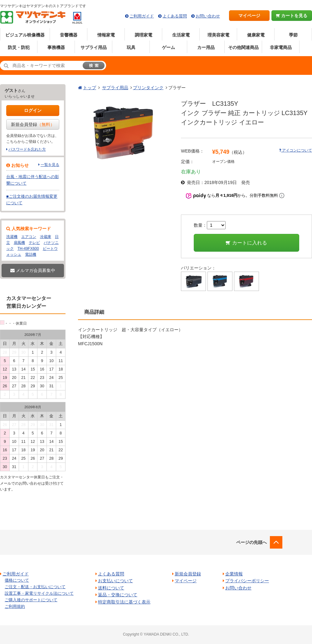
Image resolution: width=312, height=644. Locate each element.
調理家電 (144, 35)
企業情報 (234, 574)
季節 (293, 35)
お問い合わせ (208, 16)
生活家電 (181, 35)
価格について (17, 580)
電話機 (31, 254)
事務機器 (56, 47)
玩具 (131, 47)
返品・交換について (118, 595)
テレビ (34, 243)
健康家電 (256, 35)
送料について (111, 588)
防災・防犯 (19, 47)
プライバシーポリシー (247, 581)
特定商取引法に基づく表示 (124, 602)
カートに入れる (246, 243)
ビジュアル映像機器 (25, 35)
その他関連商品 (243, 47)
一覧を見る (50, 165)
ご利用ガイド (142, 16)
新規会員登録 (33, 124)
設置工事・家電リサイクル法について (39, 593)
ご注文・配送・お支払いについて (35, 587)
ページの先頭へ (251, 542)
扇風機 (19, 243)
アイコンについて (295, 150)
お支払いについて (115, 581)
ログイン (33, 110)
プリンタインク (148, 88)
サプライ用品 (94, 47)
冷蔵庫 (46, 237)
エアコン (29, 237)
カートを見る (292, 16)
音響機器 (69, 35)
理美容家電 (218, 35)
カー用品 (206, 47)
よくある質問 (175, 16)
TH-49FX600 (28, 249)
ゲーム (168, 47)
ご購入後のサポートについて (31, 600)
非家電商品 (281, 47)
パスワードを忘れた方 (27, 149)
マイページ (249, 16)
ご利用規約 (15, 606)
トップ (90, 88)
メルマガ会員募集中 (33, 270)
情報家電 (106, 35)
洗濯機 (12, 237)
